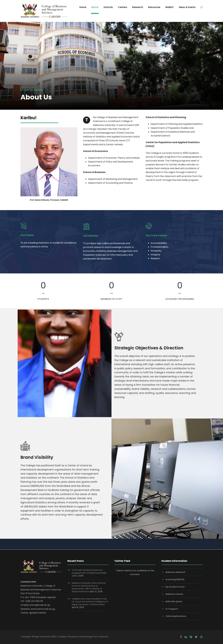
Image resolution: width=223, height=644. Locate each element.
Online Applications (176, 616)
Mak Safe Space (174, 601)
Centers (123, 7)
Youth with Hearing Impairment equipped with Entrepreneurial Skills (89, 571)
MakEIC (170, 7)
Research (138, 7)
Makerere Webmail (175, 572)
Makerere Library (174, 594)
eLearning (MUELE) (175, 579)
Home (83, 7)
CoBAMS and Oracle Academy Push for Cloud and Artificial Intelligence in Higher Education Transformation (90, 602)
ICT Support (172, 609)
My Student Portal (175, 587)
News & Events (187, 7)
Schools (108, 7)
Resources (154, 7)
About (95, 7)
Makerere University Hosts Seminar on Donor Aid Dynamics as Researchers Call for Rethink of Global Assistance (89, 587)
